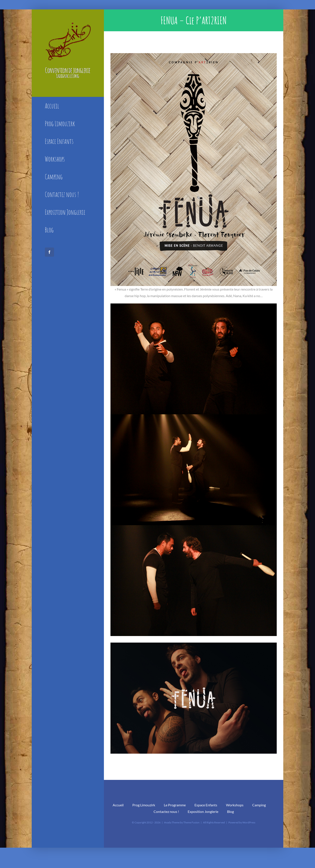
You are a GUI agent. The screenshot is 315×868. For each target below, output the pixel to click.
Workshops (235, 805)
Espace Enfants (206, 805)
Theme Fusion (191, 822)
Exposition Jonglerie (203, 811)
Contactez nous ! (166, 811)
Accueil (118, 805)
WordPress (249, 822)
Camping (259, 805)
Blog (230, 811)
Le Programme (175, 805)
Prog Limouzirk (144, 805)
